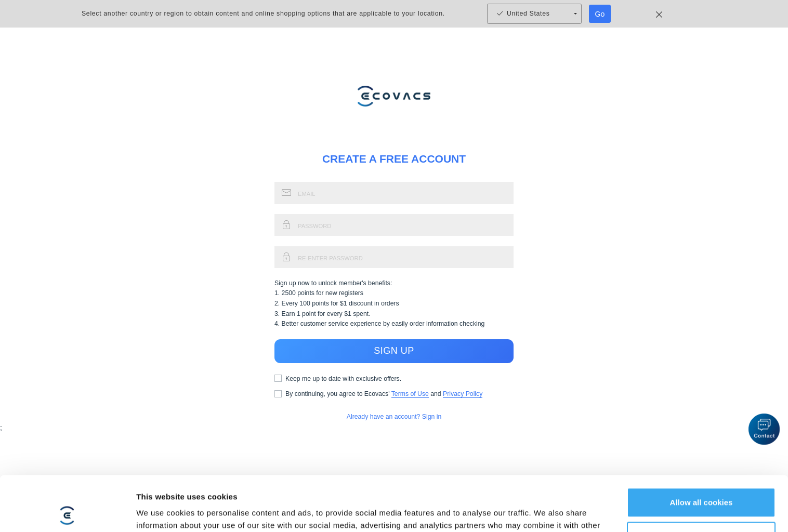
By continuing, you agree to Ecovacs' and (384, 394)
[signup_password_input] (406, 225)
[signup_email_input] (406, 193)
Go (600, 14)
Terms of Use (410, 394)
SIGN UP (394, 351)
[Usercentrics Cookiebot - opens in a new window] (67, 512)
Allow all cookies (701, 448)
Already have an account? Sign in (394, 417)
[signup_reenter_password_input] (406, 257)
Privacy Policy (463, 394)
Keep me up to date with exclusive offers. (343, 379)
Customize (702, 481)
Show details (160, 511)
